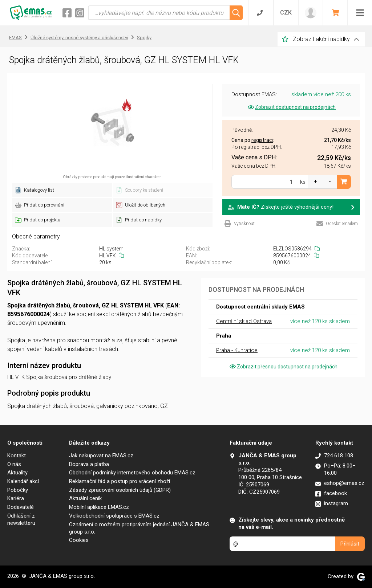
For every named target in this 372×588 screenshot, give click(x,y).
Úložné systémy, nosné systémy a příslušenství (79, 38)
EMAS (15, 38)
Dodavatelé (21, 507)
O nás (14, 464)
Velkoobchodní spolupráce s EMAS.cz (114, 516)
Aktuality (17, 473)
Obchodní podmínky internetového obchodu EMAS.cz (132, 473)
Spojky (144, 38)
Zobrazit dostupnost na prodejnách (291, 107)
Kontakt (17, 456)
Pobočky (18, 490)
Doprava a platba (89, 464)
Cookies (79, 540)
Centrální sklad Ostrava (244, 321)
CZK (286, 13)
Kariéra (16, 498)
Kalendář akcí (23, 481)
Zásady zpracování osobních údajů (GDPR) (120, 490)
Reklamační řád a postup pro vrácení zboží (120, 481)
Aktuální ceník (85, 498)
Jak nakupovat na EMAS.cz (101, 456)
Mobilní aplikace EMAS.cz (99, 507)
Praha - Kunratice (237, 350)
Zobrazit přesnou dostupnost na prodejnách (283, 367)
